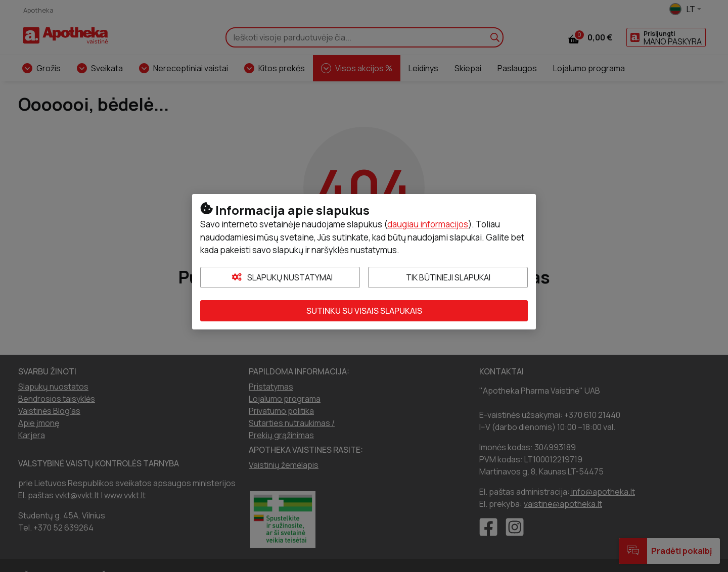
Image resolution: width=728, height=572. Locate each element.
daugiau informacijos (428, 224)
